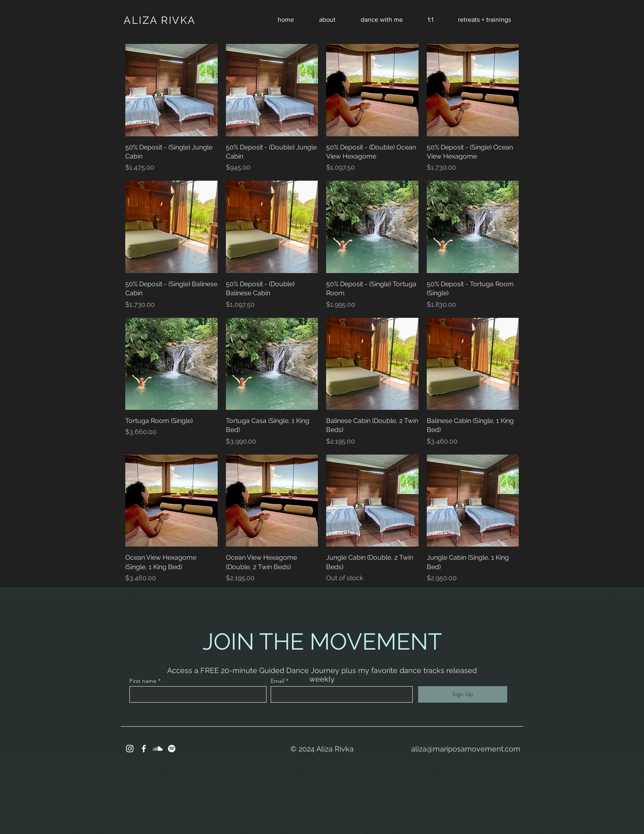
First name (143, 681)
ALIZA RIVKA (160, 20)
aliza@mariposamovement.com (466, 749)
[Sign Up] (463, 694)
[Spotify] (172, 749)
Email (277, 681)
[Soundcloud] (158, 749)
